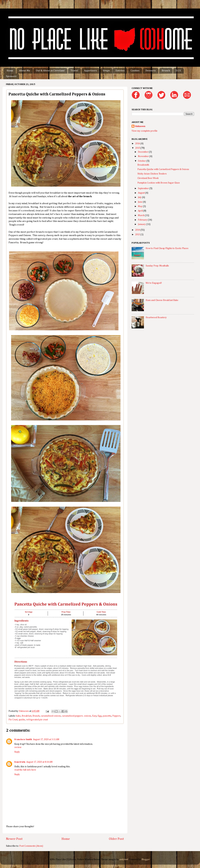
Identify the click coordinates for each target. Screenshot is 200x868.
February (143, 220)
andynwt (124, 859)
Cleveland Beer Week (148, 178)
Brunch (166, 71)
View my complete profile (145, 131)
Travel (74, 71)
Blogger (146, 859)
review (18, 747)
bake (18, 716)
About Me (25, 71)
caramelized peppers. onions (76, 716)
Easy (94, 716)
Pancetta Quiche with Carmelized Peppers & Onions (163, 169)
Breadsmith (143, 165)
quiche (22, 720)
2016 (138, 144)
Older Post (116, 839)
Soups (106, 71)
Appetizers (91, 71)
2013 (138, 235)
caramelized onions (51, 716)
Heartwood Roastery (156, 317)
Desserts (151, 71)
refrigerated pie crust (37, 720)
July (140, 197)
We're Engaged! (154, 283)
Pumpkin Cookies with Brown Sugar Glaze (159, 183)
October (142, 161)
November (144, 156)
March (141, 215)
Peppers (116, 716)
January (142, 224)
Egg (100, 716)
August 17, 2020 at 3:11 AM (46, 739)
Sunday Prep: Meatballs (157, 266)
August (142, 193)
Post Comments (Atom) (31, 846)
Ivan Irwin (20, 762)
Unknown (140, 126)
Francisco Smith (23, 739)
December (143, 152)
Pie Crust (13, 720)
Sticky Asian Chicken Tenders (152, 174)
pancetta (107, 716)
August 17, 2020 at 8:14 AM (39, 762)
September (144, 188)
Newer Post (14, 839)
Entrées (120, 71)
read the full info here (25, 770)
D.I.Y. (178, 71)
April (141, 211)
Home (10, 71)
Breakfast (27, 716)
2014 (138, 230)
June (140, 202)
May (140, 206)
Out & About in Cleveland (50, 71)
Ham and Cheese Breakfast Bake (162, 300)
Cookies (135, 71)
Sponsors (11, 76)
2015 (138, 148)
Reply (17, 752)
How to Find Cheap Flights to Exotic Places (167, 248)
